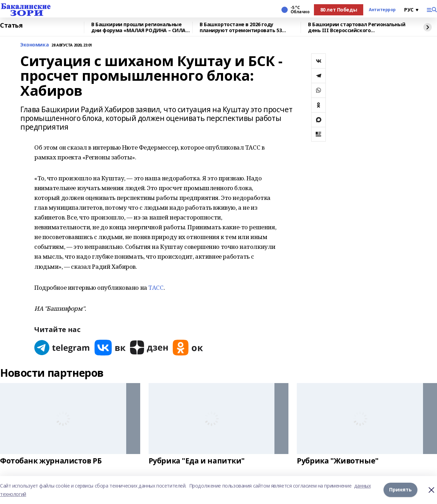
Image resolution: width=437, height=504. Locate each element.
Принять (400, 490)
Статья (11, 26)
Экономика (34, 45)
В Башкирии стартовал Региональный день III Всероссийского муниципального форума (357, 27)
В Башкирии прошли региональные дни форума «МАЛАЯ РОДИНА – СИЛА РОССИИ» (138, 27)
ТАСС (156, 287)
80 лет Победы (339, 10)
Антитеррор (382, 10)
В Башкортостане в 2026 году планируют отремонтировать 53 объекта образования (241, 27)
